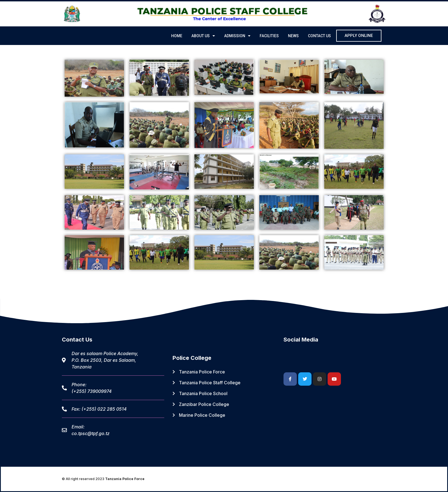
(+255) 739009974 (92, 391)
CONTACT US (319, 36)
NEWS (293, 36)
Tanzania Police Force (125, 479)
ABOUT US (203, 36)
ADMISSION (237, 36)
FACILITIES (269, 36)
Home (177, 36)
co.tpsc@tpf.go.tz (91, 433)
